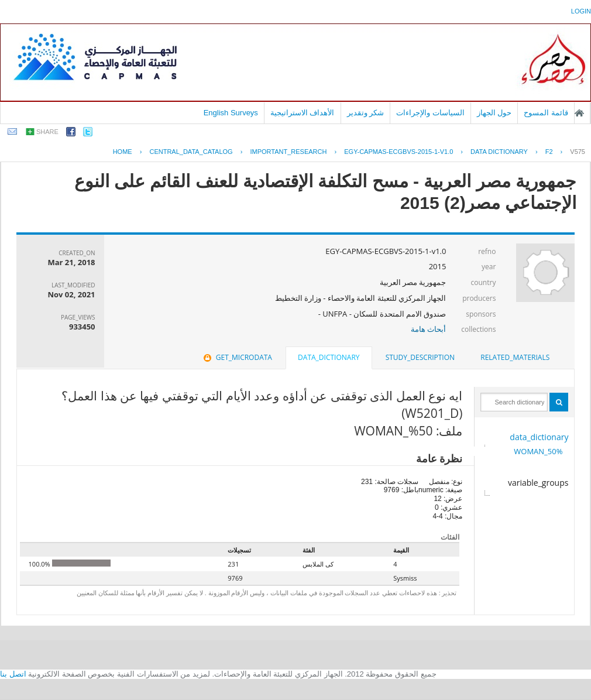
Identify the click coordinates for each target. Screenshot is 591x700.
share (47, 132)
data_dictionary (539, 437)
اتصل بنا (13, 674)
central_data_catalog (191, 152)
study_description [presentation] (420, 357)
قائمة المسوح (546, 113)
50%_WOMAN (538, 451)
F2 (549, 152)
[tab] (515, 358)
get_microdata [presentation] (237, 357)
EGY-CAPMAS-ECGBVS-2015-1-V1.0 (398, 152)
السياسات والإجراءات (430, 113)
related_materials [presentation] (515, 357)
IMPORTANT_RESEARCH (288, 152)
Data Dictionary (499, 152)
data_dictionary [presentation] (329, 357)
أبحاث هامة (428, 329)
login (581, 11)
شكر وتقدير (366, 113)
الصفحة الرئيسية (579, 113)
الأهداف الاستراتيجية (303, 113)
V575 (578, 152)
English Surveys (231, 113)
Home (123, 152)
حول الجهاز (494, 113)
